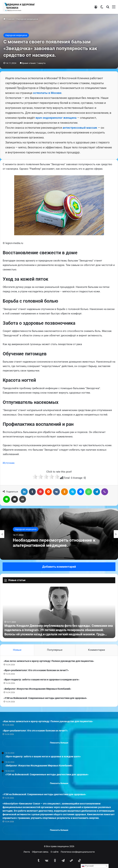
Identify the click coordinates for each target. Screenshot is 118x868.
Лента (27, 852)
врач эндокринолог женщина (56, 118)
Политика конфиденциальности (78, 852)
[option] (59, 534)
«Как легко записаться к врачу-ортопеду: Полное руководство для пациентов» (49, 661)
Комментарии (97, 650)
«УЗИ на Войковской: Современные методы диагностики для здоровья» (45, 698)
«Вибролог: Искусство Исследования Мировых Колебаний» (37, 689)
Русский (88, 866)
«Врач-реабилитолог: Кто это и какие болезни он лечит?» (36, 670)
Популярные (55, 650)
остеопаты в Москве (47, 93)
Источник (9, 463)
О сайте (55, 852)
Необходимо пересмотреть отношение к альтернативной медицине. (54, 543)
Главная (9, 19)
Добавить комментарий (59, 567)
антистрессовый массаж (80, 128)
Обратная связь (40, 852)
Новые (17, 650)
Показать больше (59, 743)
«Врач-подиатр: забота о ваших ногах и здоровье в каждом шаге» (41, 680)
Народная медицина (27, 19)
